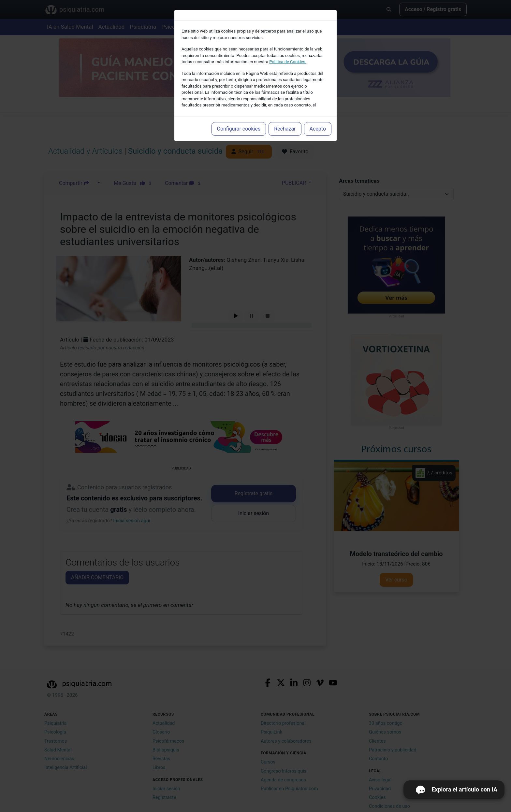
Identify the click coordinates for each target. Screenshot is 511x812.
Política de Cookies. (288, 62)
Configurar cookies (239, 129)
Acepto (318, 129)
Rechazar (285, 129)
